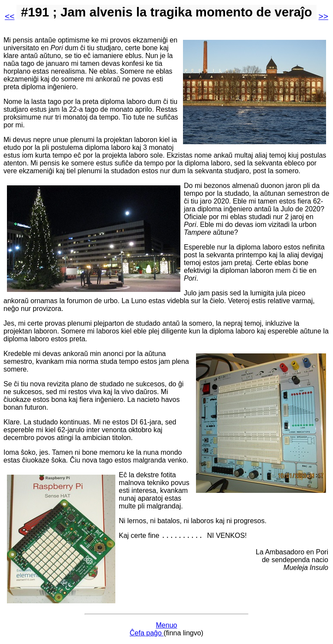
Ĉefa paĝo (147, 633)
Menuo (167, 625)
